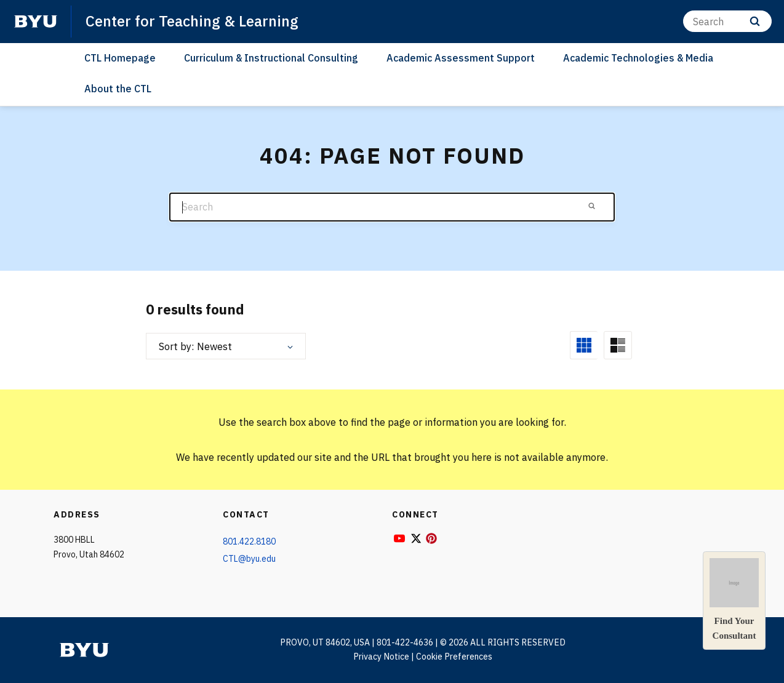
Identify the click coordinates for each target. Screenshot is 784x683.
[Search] (727, 21)
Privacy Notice (381, 657)
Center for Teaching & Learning (192, 21)
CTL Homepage (120, 58)
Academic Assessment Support (461, 58)
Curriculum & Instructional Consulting (271, 58)
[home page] (36, 22)
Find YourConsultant (734, 599)
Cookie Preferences (454, 657)
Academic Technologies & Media (638, 58)
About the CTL (118, 89)
